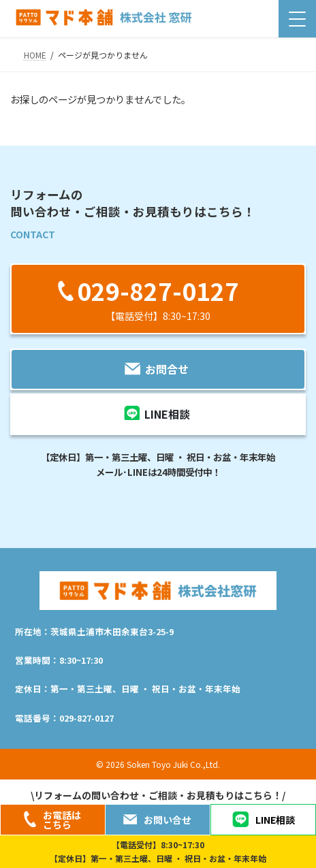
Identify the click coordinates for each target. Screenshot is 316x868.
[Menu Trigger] (297, 19)
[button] (158, 299)
